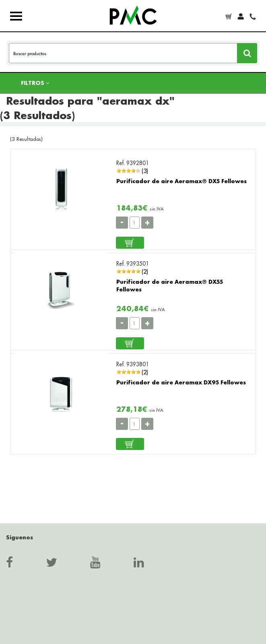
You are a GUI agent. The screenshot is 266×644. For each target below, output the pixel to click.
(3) (145, 171)
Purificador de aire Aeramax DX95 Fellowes (181, 382)
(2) (145, 271)
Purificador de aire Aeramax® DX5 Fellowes (181, 181)
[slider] (128, 171)
